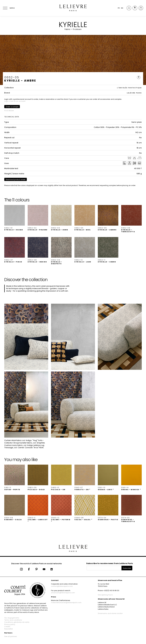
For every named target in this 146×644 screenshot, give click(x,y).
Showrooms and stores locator (110, 613)
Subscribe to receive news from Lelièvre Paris (110, 563)
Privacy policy (10, 624)
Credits (7, 627)
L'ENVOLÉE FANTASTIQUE (129, 88)
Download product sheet (16, 180)
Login (6, 101)
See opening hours (105, 595)
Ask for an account (18, 101)
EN (122, 8)
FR (119, 8)
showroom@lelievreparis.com (63, 593)
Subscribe (127, 568)
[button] (15, 218)
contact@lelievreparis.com (62, 586)
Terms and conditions (13, 620)
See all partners (11, 636)
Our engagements (12, 618)
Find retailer (9, 111)
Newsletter (9, 629)
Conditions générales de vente (17, 622)
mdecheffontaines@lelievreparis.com (66, 603)
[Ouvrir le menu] (9, 8)
